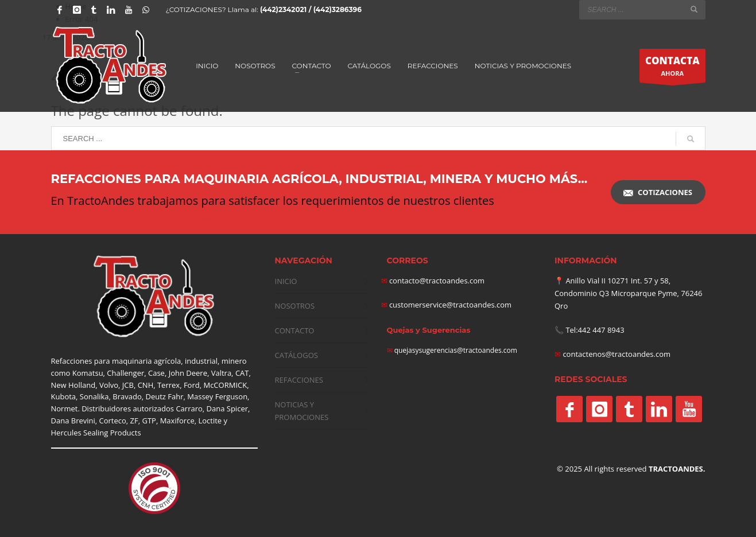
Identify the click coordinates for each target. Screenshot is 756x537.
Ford (192, 385)
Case (156, 373)
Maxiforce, (178, 421)
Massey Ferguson (217, 396)
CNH (146, 385)
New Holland (73, 385)
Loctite (210, 421)
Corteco (113, 421)
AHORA (672, 68)
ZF (134, 421)
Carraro (189, 408)
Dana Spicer (227, 408)
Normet (65, 408)
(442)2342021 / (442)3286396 (311, 9)
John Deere (188, 373)
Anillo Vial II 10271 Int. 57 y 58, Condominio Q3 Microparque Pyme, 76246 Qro (628, 293)
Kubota (64, 396)
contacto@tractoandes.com (433, 281)
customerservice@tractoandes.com (450, 305)
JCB (128, 385)
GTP (149, 421)
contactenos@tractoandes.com (617, 354)
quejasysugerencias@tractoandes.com (456, 350)
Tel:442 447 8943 (595, 330)
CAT (242, 373)
